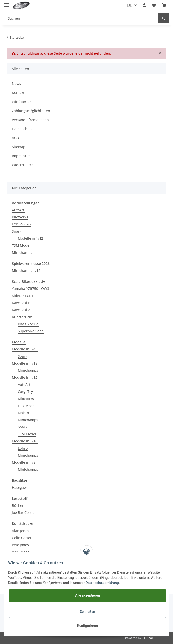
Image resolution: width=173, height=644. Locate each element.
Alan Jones (20, 531)
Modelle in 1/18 (25, 363)
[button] (144, 5)
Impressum (21, 156)
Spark (17, 231)
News (16, 84)
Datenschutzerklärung (102, 583)
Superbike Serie (31, 331)
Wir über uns (23, 102)
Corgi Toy (25, 392)
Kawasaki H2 (22, 303)
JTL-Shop (148, 638)
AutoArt (18, 210)
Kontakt (18, 93)
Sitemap (19, 147)
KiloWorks (20, 217)
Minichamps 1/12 (26, 271)
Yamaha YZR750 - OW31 (31, 289)
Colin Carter (22, 538)
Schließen (87, 612)
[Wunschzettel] (154, 5)
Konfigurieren (87, 626)
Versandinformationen (30, 120)
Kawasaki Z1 (22, 310)
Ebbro (23, 448)
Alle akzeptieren (87, 595)
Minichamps (22, 252)
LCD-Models (28, 406)
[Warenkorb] (164, 5)
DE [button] (130, 5)
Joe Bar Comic (23, 513)
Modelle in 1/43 (25, 349)
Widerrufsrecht (24, 165)
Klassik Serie (28, 324)
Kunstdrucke (22, 317)
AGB (15, 138)
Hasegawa (20, 487)
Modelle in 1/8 (24, 462)
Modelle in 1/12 (31, 238)
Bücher (18, 506)
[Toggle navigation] (6, 3)
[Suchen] (81, 18)
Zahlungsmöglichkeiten (31, 111)
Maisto (23, 413)
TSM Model (21, 245)
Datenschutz (22, 129)
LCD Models (22, 224)
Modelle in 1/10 (25, 441)
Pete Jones (20, 545)
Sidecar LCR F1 (24, 296)
